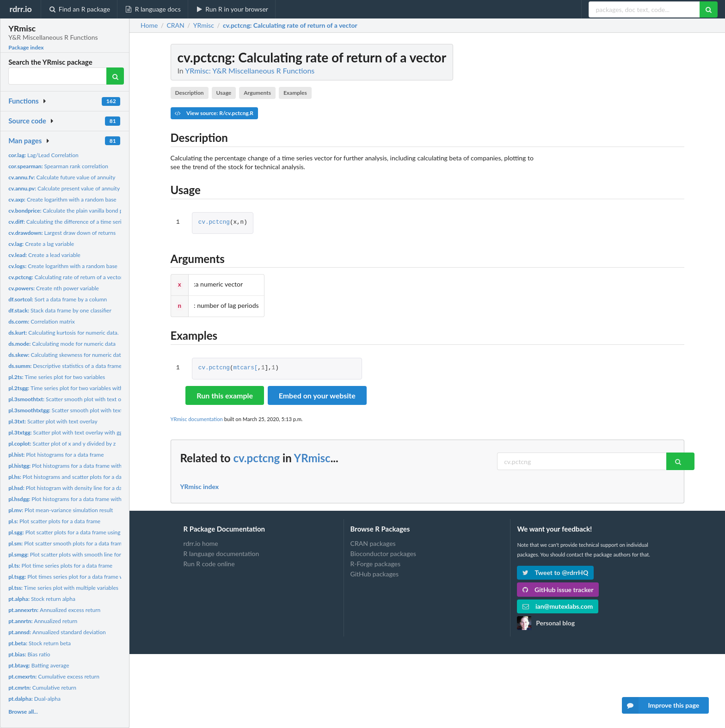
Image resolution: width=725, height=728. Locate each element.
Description (189, 93)
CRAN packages (373, 542)
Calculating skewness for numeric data (66, 355)
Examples (295, 93)
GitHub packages (375, 572)
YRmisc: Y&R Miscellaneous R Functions (250, 70)
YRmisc (312, 456)
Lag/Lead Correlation (43, 155)
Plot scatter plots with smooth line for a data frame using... (90, 554)
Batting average (39, 665)
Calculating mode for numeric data (62, 344)
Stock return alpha (42, 599)
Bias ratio (29, 654)
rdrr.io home (201, 542)
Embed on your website (317, 394)
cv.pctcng (214, 223)
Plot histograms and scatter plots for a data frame (75, 477)
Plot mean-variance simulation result (61, 510)
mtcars (243, 366)
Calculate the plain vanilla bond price (70, 211)
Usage (224, 93)
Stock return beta (40, 643)
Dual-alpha (34, 699)
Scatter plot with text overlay (53, 421)
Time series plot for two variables (57, 377)
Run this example (225, 394)
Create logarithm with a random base (62, 199)
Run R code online (209, 562)
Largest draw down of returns (62, 233)
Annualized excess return (54, 610)
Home (149, 25)
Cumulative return (42, 688)
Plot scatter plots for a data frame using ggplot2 (74, 532)
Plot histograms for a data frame (56, 455)
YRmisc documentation (197, 417)
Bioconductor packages (383, 552)
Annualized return (43, 621)
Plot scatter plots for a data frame (54, 521)
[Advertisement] (615, 183)
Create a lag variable (41, 244)
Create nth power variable (54, 288)
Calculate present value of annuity (64, 188)
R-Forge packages (375, 562)
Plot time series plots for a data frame (60, 566)
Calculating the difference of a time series (68, 222)
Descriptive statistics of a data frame (65, 366)
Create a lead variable (44, 255)
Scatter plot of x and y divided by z (62, 444)
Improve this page (661, 705)
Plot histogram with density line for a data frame (75, 488)
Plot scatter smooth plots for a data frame (67, 543)
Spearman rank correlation (58, 166)
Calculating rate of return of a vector (65, 277)
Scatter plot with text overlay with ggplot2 (72, 432)
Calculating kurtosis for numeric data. (63, 333)
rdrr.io (20, 9)
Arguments (257, 93)
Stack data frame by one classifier (60, 310)
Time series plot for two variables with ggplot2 (76, 388)
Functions (23, 101)
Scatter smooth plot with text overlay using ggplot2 (92, 410)
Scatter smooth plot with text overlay (72, 399)
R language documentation (221, 552)
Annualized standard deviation (57, 632)
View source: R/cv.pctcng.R (214, 113)
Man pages (25, 141)
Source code (27, 121)
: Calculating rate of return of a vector (290, 25)
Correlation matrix (42, 321)
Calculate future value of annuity (62, 177)
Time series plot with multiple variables (63, 588)
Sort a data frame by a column (58, 299)
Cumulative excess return (54, 676)
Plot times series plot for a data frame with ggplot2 (79, 577)
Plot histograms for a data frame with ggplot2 (75, 466)
